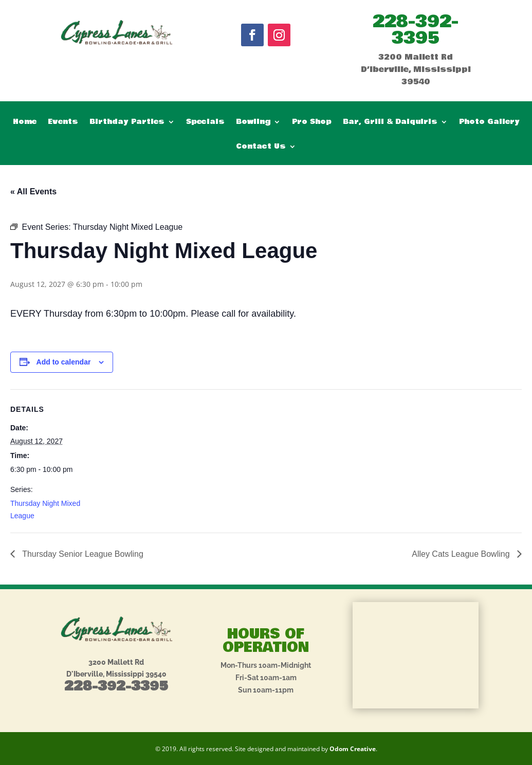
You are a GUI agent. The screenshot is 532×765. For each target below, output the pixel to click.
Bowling (253, 123)
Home (25, 123)
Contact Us (261, 147)
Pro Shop (312, 123)
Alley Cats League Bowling (462, 554)
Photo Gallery (489, 123)
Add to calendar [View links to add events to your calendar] (64, 362)
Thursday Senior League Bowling (82, 554)
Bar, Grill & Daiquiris (390, 123)
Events (63, 123)
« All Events (33, 192)
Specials (205, 123)
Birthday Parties (127, 123)
